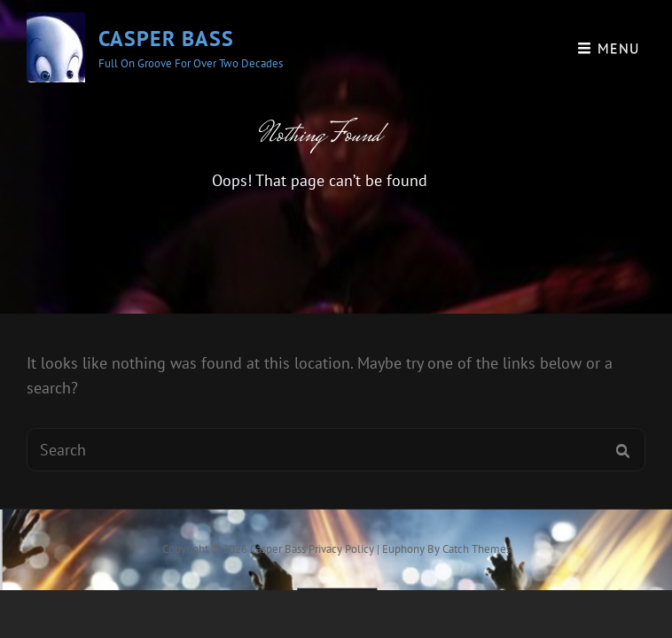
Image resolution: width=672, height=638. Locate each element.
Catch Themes (477, 549)
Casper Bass (166, 39)
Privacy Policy (341, 549)
